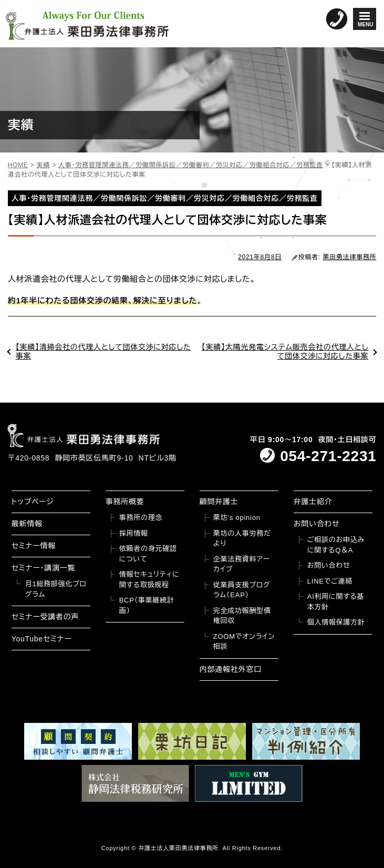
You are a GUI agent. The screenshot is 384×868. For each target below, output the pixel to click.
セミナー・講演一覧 (44, 568)
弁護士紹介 (313, 502)
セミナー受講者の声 (45, 617)
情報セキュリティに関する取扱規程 (149, 580)
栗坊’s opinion (237, 518)
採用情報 (134, 533)
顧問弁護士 (219, 502)
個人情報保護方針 (336, 622)
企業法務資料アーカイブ (242, 564)
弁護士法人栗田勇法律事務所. (179, 848)
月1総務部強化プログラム (56, 589)
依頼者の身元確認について (148, 554)
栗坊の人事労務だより (242, 539)
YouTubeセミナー (42, 639)
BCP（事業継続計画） (147, 605)
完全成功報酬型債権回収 (242, 616)
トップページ (33, 502)
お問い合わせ (317, 524)
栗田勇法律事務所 (349, 257)
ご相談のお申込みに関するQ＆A (336, 545)
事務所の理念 (141, 518)
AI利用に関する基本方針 (336, 602)
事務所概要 (125, 502)
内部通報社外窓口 (231, 669)
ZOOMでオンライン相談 (244, 642)
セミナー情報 (34, 546)
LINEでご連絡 (330, 581)
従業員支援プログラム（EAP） (242, 590)
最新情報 (27, 524)
